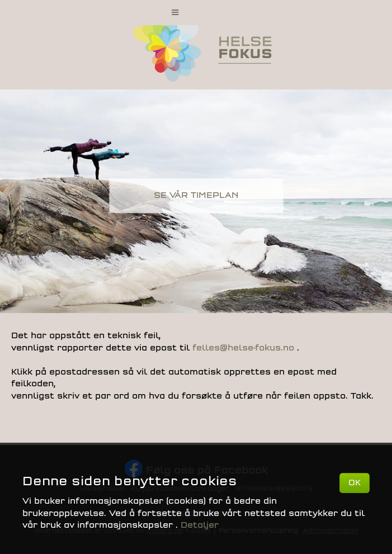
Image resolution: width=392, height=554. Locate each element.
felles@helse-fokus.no (245, 348)
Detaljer (200, 525)
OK (355, 483)
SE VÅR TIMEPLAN (196, 195)
